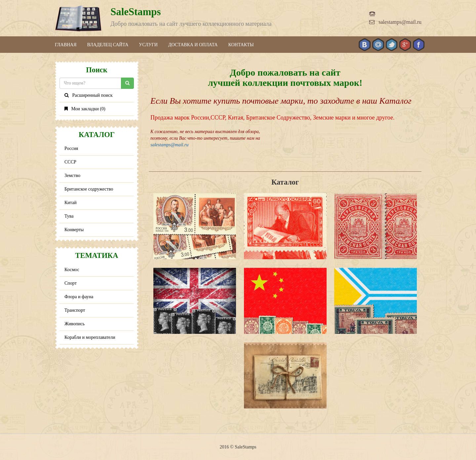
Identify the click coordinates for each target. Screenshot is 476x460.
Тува (69, 216)
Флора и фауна (79, 297)
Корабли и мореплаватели (90, 337)
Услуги (148, 45)
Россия (71, 148)
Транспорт (75, 310)
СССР (70, 162)
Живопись (75, 324)
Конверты (74, 230)
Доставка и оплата (193, 45)
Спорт (71, 283)
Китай (71, 203)
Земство (72, 176)
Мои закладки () (85, 109)
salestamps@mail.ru (395, 22)
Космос (72, 270)
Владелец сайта (108, 45)
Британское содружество (89, 189)
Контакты (241, 45)
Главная (66, 45)
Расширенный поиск (89, 95)
